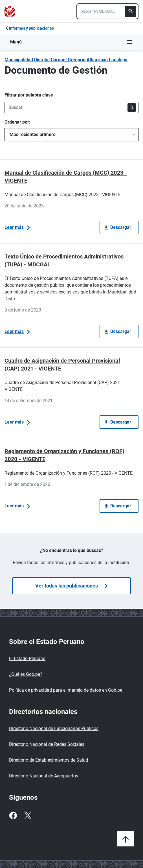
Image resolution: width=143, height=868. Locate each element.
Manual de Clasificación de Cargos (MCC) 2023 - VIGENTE (66, 177)
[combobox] (107, 11)
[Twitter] (28, 816)
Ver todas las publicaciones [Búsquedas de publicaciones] (71, 586)
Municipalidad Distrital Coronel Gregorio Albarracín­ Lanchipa (66, 60)
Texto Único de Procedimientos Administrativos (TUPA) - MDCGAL (64, 260)
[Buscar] (131, 11)
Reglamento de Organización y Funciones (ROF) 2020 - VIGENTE (64, 455)
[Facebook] (13, 816)
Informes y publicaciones (31, 28)
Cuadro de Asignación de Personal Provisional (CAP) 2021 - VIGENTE (62, 365)
